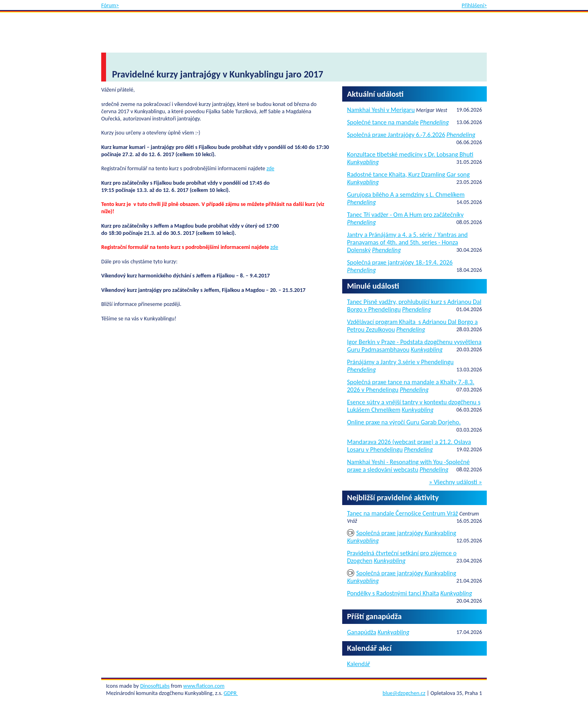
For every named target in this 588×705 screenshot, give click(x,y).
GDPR (231, 693)
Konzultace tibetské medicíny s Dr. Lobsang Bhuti (410, 154)
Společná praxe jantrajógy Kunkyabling (406, 533)
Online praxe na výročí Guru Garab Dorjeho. (404, 422)
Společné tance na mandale (383, 122)
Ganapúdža (362, 632)
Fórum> (110, 5)
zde (270, 168)
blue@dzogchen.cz (404, 693)
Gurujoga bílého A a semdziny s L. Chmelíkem (406, 195)
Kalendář (358, 664)
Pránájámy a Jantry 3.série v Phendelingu (400, 362)
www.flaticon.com (204, 686)
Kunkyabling (363, 162)
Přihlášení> (474, 5)
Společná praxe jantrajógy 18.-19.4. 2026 (400, 262)
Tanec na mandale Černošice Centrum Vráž (402, 513)
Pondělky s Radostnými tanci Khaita (393, 593)
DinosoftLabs (155, 686)
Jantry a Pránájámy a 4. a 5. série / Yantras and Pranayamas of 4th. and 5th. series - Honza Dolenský (407, 242)
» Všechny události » (455, 482)
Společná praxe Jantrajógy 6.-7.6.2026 (396, 135)
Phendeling (435, 122)
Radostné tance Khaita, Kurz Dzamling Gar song (408, 174)
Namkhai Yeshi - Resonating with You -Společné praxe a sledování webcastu (408, 466)
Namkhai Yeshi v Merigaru (381, 110)
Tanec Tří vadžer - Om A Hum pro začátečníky (405, 215)
